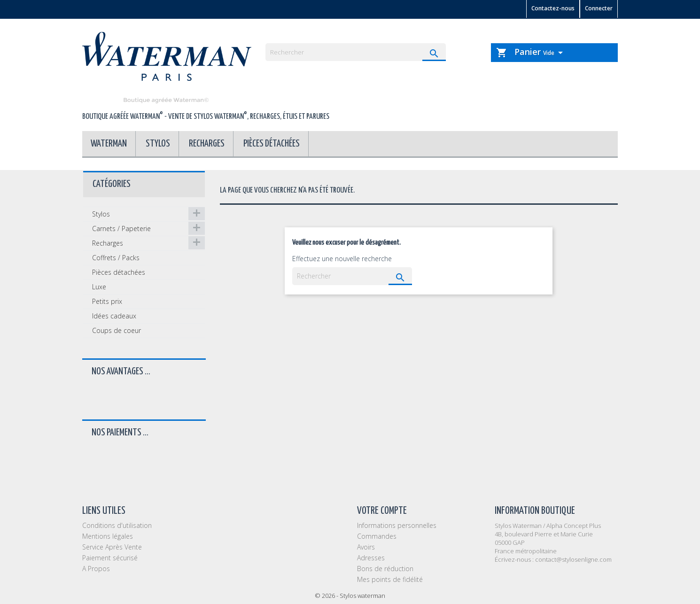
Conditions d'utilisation (117, 525)
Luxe (99, 287)
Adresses (371, 558)
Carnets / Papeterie (121, 228)
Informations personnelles (397, 525)
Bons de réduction (385, 569)
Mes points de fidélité (390, 579)
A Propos (96, 569)
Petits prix (107, 301)
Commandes (377, 536)
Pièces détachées (272, 144)
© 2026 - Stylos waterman (350, 596)
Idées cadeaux (114, 316)
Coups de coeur (117, 330)
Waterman (109, 144)
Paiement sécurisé (110, 558)
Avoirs (366, 547)
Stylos (158, 144)
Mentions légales (108, 536)
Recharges (207, 144)
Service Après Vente (112, 547)
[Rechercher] (356, 52)
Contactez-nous (553, 8)
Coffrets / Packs (116, 258)
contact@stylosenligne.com (573, 559)
